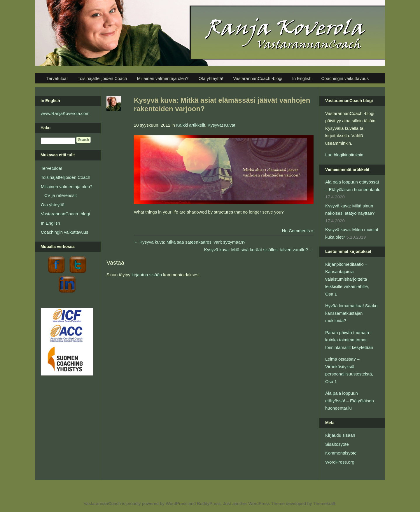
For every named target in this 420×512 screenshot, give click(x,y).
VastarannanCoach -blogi (258, 78)
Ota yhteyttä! (211, 78)
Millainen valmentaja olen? (163, 78)
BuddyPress (209, 503)
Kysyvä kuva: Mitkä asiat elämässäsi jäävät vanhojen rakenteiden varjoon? (222, 104)
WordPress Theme (266, 503)
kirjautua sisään (147, 275)
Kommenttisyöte (341, 453)
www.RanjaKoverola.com (65, 113)
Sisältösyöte (337, 444)
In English (302, 78)
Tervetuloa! (57, 78)
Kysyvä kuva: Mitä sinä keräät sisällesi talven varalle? (259, 250)
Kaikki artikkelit (191, 125)
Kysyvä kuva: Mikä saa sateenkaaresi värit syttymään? (190, 242)
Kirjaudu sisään (340, 435)
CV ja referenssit (61, 195)
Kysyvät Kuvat (222, 125)
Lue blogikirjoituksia (344, 155)
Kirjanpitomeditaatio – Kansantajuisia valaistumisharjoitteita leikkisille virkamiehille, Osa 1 (347, 279)
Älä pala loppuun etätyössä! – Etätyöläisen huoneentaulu (350, 401)
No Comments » (298, 231)
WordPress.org (340, 462)
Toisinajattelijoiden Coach (102, 78)
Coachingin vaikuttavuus (345, 78)
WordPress (176, 503)
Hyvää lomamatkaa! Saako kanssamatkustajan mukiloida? (351, 313)
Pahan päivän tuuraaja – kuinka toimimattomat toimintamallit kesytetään (349, 340)
